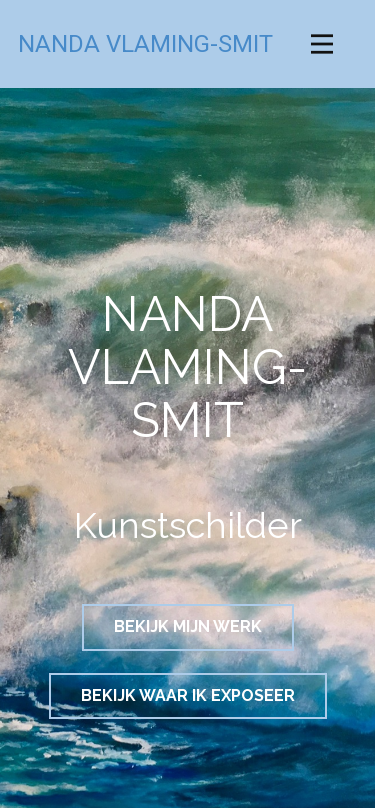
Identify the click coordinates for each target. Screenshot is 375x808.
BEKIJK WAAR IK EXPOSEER (188, 695)
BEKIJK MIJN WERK (188, 626)
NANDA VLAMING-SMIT (145, 44)
